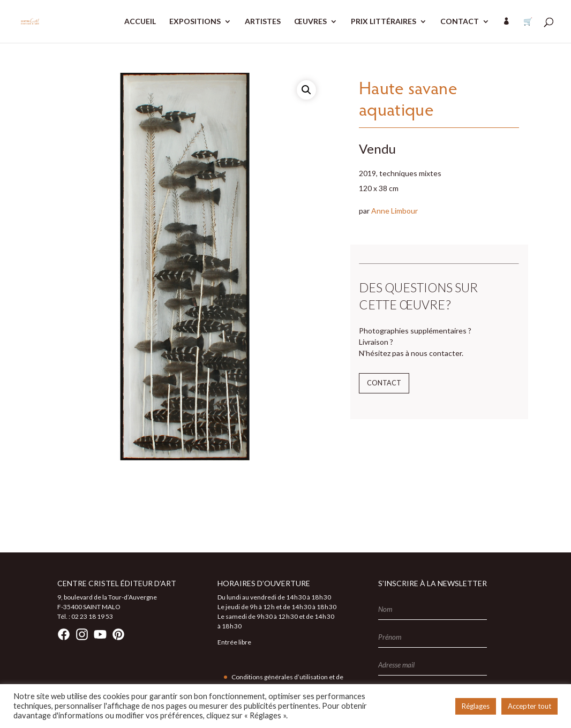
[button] (306, 90)
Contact (384, 383)
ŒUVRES (310, 22)
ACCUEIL (140, 22)
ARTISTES (263, 22)
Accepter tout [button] (529, 706)
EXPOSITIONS (195, 22)
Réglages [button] (476, 706)
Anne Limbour (395, 211)
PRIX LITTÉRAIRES (384, 22)
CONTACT (460, 22)
